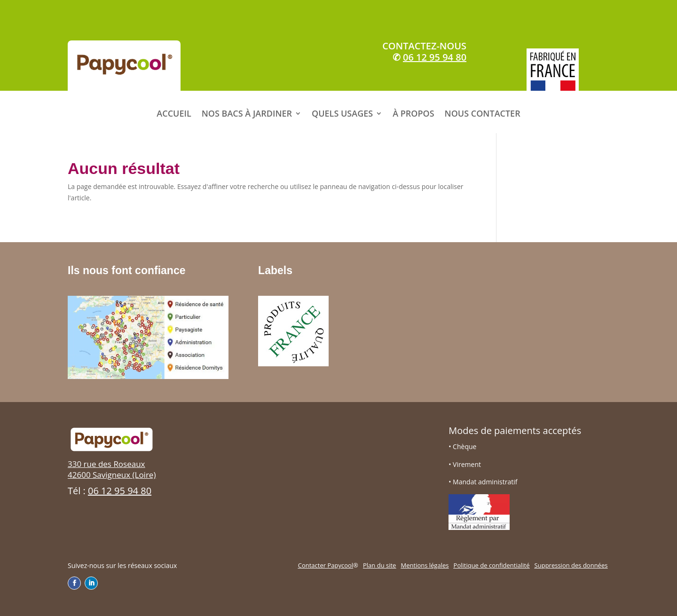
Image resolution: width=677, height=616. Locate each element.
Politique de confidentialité (492, 565)
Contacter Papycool (326, 565)
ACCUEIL (174, 114)
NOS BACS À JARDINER (247, 114)
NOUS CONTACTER (483, 114)
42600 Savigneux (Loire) (112, 475)
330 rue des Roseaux (106, 464)
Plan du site (379, 565)
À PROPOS (413, 114)
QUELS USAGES (342, 114)
